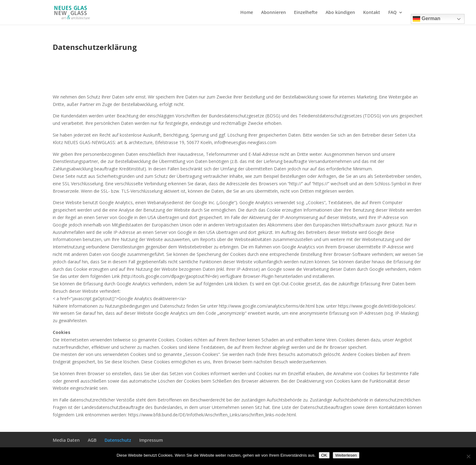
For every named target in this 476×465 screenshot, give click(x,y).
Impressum (151, 440)
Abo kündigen (340, 13)
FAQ (392, 13)
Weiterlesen (346, 455)
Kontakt (372, 13)
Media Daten (66, 440)
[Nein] (468, 456)
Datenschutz (118, 440)
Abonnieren (274, 13)
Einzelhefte (306, 13)
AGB (92, 440)
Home (247, 13)
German (427, 19)
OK (324, 455)
